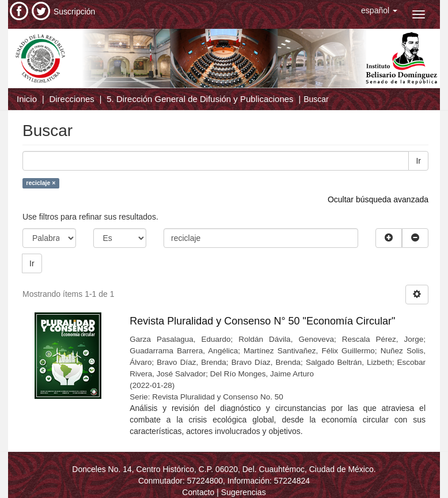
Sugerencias (244, 492)
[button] (379, 10)
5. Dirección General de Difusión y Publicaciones (200, 99)
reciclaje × (41, 183)
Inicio (27, 99)
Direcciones (71, 99)
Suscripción (74, 12)
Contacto (198, 492)
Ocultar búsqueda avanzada (378, 199)
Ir (418, 161)
